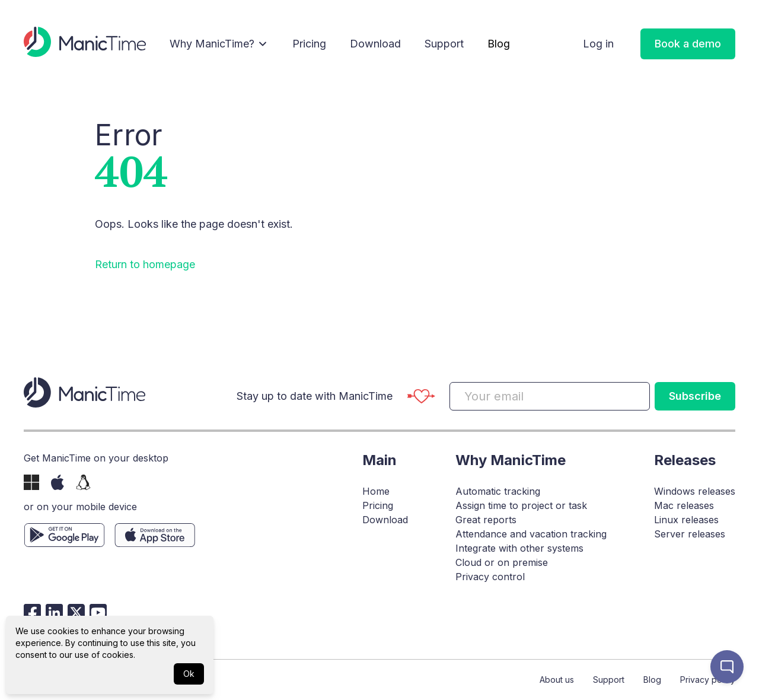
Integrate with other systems (519, 548)
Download (375, 44)
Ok (189, 674)
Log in (598, 44)
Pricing (309, 44)
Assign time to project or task (521, 505)
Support (444, 44)
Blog (499, 44)
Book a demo (688, 44)
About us (557, 680)
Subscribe (695, 396)
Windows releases (695, 491)
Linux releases (686, 520)
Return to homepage (145, 264)
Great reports (486, 520)
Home (376, 491)
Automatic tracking (498, 491)
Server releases (690, 534)
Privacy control (490, 577)
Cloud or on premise (502, 562)
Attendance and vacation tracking (531, 534)
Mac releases (684, 505)
